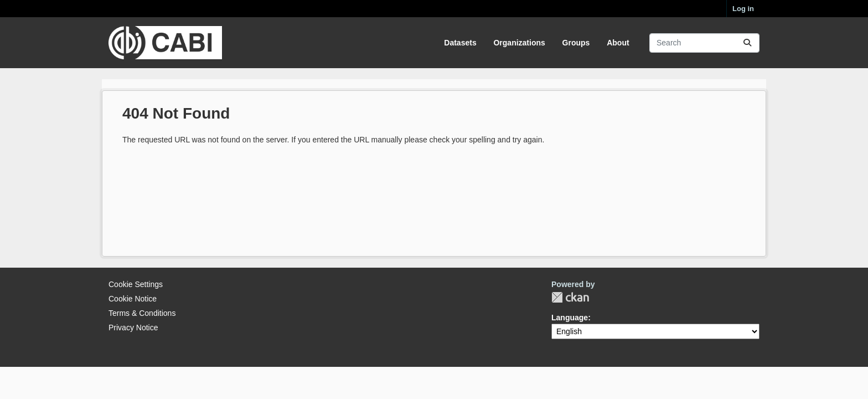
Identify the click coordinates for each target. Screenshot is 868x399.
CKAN (570, 297)
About (618, 43)
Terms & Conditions (142, 313)
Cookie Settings (136, 284)
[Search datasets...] (704, 43)
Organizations (519, 43)
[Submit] (747, 43)
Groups (576, 43)
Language (570, 318)
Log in (743, 9)
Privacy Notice (133, 328)
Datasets (460, 43)
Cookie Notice (133, 299)
